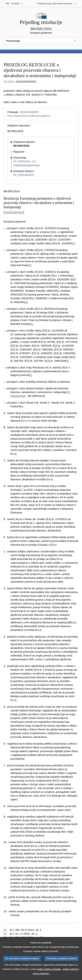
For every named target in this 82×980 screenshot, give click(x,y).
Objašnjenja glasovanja (26, 165)
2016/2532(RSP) (29, 112)
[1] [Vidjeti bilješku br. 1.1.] (74, 243)
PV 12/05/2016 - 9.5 (25, 161)
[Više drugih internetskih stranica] (57, 4)
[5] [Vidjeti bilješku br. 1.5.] (67, 361)
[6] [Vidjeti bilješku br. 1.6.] (30, 375)
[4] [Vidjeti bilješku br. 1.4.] (31, 324)
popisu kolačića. (41, 977)
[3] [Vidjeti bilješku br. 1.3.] (26, 302)
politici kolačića (71, 973)
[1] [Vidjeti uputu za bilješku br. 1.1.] (5, 930)
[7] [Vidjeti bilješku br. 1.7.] (21, 490)
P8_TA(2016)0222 (24, 175)
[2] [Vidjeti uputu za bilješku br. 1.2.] (5, 934)
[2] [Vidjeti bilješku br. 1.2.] (30, 265)
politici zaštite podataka (49, 973)
